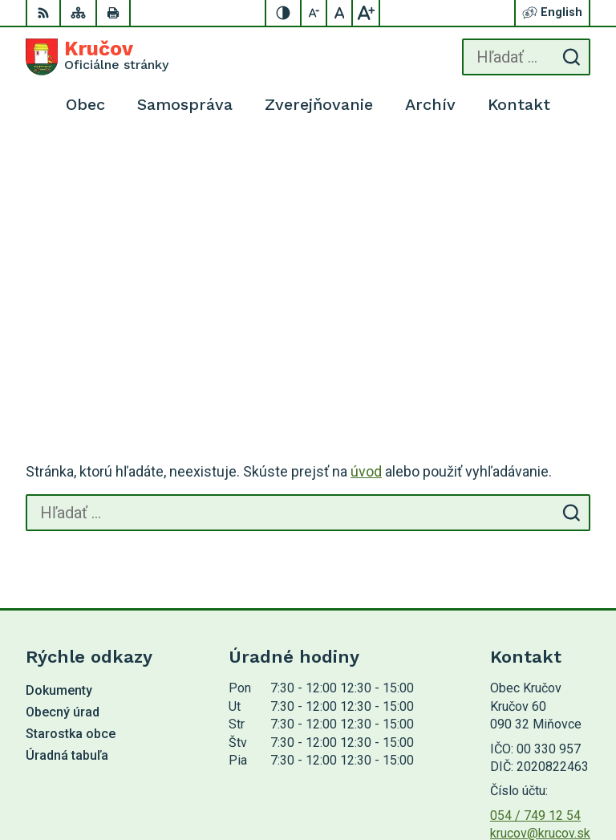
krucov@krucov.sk (540, 589)
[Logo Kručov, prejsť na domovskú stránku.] (97, 57)
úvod (366, 227)
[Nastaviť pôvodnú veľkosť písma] (340, 13)
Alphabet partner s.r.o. (530, 756)
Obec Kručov (555, 776)
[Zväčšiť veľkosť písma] (366, 13)
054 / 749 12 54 (535, 572)
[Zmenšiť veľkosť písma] (314, 13)
